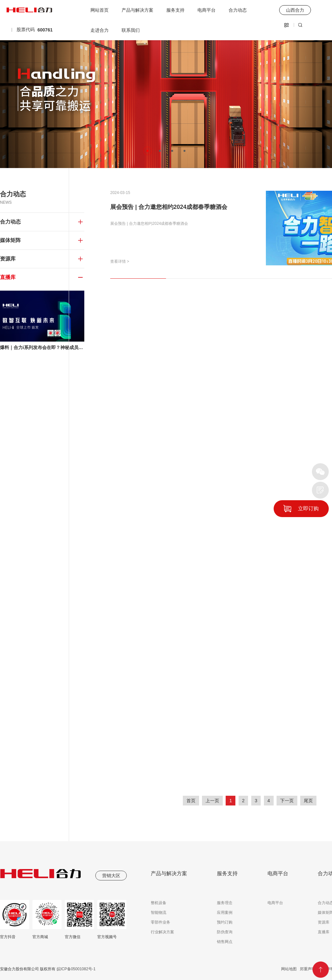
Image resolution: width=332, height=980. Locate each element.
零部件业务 (160, 922)
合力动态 (238, 10)
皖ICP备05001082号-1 (75, 969)
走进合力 (100, 30)
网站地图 (289, 969)
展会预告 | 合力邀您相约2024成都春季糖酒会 (169, 207)
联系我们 (131, 30)
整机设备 (159, 903)
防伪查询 (225, 932)
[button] (148, 151)
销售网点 (225, 942)
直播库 (324, 932)
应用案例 (225, 913)
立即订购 (308, 508)
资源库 (324, 922)
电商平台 (207, 10)
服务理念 (225, 903)
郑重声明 (308, 969)
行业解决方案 (162, 932)
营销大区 (111, 876)
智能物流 (159, 913)
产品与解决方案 (137, 10)
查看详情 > (120, 261)
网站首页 (100, 10)
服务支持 (175, 10)
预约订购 (225, 922)
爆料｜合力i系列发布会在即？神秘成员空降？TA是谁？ (42, 347)
